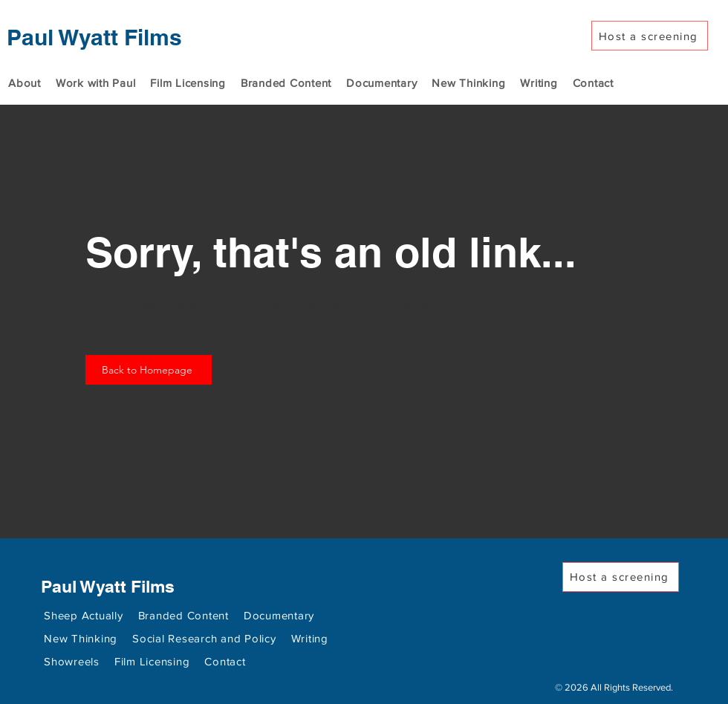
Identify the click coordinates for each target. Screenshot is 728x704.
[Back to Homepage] (149, 370)
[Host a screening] (650, 36)
